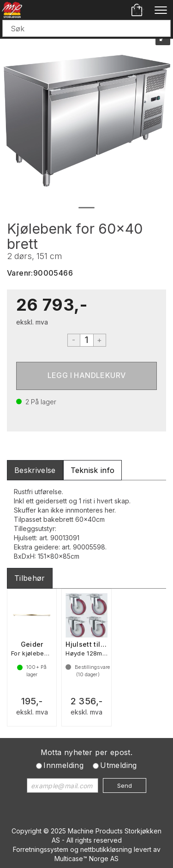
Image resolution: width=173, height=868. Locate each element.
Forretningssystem (41, 849)
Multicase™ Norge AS (86, 859)
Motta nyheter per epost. (87, 752)
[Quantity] (87, 340)
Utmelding (119, 765)
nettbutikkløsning (106, 849)
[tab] (35, 470)
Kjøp (86, 376)
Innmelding (63, 765)
